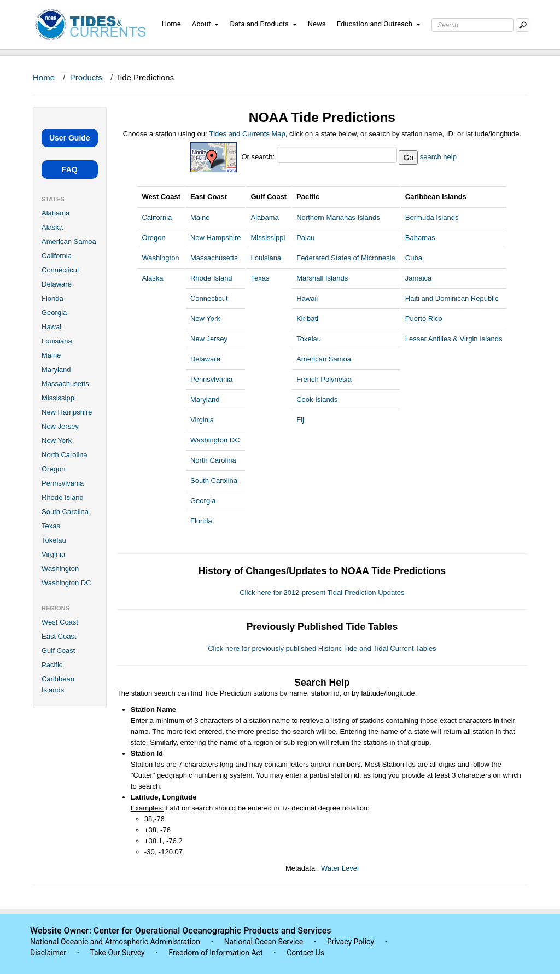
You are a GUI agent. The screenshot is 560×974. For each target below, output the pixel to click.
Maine (51, 355)
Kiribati (307, 319)
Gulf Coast (58, 651)
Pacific (52, 665)
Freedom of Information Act (215, 953)
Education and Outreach (379, 24)
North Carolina (65, 455)
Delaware (57, 284)
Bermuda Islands (432, 217)
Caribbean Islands (58, 684)
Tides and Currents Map (247, 134)
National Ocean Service (264, 942)
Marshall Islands (322, 278)
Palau (305, 238)
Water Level (340, 868)
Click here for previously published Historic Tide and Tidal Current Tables (322, 648)
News (317, 24)
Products (86, 77)
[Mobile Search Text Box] (523, 25)
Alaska (52, 227)
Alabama (56, 213)
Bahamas (420, 238)
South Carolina (65, 512)
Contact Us (305, 953)
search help (438, 157)
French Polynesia (324, 379)
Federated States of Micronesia (346, 258)
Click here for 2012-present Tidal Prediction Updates (322, 593)
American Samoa (69, 241)
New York (57, 441)
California (57, 256)
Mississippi (59, 398)
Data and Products (264, 24)
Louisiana (57, 341)
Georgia (54, 313)
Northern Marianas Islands (338, 217)
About (206, 24)
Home (171, 24)
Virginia (53, 554)
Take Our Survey (118, 953)
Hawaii (52, 327)
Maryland (56, 369)
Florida (52, 298)
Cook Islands (317, 399)
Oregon (53, 469)
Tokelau (54, 540)
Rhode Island (63, 497)
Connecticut (60, 270)
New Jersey (60, 426)
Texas (51, 526)
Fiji (301, 420)
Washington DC (66, 583)
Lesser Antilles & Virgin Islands (454, 339)
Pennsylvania (63, 483)
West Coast (60, 622)
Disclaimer (48, 953)
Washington (60, 568)
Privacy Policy (351, 942)
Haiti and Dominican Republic (452, 298)
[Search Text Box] (472, 25)
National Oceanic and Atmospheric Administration (115, 942)
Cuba (414, 258)
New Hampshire (67, 412)
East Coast (59, 636)
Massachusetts (65, 384)
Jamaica (418, 278)
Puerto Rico (424, 319)
